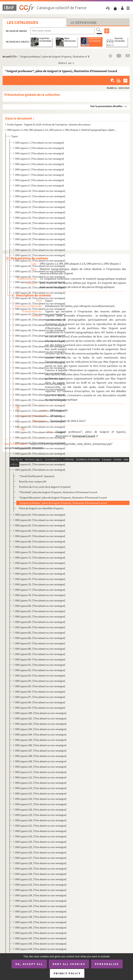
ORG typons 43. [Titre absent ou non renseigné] (40, 368)
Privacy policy (67, 973)
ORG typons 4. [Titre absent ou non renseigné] (40, 159)
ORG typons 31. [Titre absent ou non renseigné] (40, 303)
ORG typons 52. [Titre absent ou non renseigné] (40, 416)
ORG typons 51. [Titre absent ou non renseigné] (40, 411)
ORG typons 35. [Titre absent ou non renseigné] (40, 325)
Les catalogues (23, 22)
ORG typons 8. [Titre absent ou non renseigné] (40, 180)
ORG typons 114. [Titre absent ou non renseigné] (41, 788)
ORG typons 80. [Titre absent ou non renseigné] (40, 606)
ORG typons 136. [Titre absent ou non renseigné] (41, 906)
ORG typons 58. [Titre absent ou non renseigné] (40, 448)
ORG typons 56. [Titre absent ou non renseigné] (40, 438)
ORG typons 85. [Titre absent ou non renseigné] (40, 633)
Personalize (107, 964)
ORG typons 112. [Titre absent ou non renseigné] (41, 777)
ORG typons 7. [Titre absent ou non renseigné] (40, 175)
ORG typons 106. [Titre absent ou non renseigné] (41, 745)
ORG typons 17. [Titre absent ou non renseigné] (40, 228)
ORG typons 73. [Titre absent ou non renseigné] (40, 568)
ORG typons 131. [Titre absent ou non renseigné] (41, 879)
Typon (14, 136)
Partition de (45, 487)
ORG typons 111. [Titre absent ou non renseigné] (41, 772)
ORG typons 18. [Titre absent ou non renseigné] (40, 234)
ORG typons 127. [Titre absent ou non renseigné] (41, 858)
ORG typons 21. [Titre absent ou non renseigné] (40, 250)
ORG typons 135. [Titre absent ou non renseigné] (41, 901)
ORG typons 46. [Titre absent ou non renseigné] (40, 384)
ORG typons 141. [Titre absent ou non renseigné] (41, 933)
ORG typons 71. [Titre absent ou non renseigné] (40, 558)
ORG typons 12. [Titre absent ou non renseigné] (40, 202)
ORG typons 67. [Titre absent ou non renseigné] (40, 536)
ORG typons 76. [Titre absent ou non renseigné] (40, 584)
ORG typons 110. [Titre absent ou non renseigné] (41, 767)
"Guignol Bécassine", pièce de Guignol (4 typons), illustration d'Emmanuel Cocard (63, 498)
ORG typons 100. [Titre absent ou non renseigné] (41, 713)
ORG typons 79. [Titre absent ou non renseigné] (40, 600)
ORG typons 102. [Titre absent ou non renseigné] (41, 724)
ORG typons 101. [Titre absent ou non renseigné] (41, 718)
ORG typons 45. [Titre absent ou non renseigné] (40, 379)
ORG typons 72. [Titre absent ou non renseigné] (40, 563)
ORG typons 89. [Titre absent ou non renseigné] (40, 654)
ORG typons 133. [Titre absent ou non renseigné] (41, 890)
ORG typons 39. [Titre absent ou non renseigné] (40, 346)
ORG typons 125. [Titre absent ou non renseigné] (41, 847)
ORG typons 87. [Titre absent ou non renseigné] (40, 643)
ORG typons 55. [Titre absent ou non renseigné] (40, 432)
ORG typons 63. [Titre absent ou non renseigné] (40, 515)
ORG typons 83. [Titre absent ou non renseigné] (40, 622)
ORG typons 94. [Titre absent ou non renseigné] (40, 681)
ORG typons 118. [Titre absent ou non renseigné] (41, 810)
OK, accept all (29, 964)
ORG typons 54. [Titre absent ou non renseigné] (40, 427)
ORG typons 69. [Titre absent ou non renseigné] (40, 547)
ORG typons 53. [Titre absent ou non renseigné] (40, 421)
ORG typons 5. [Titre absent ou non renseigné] (40, 164)
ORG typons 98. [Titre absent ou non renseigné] (40, 702)
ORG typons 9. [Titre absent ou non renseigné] (40, 186)
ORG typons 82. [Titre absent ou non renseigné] (40, 617)
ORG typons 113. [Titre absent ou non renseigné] (41, 783)
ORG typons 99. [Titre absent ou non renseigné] (40, 708)
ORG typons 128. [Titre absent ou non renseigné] (41, 863)
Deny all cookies (69, 964)
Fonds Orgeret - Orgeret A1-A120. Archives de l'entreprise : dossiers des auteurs (49, 124)
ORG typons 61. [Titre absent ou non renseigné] (40, 464)
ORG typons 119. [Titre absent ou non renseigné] (41, 815)
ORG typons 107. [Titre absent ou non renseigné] (41, 751)
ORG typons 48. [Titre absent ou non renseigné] (40, 395)
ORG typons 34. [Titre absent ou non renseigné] (40, 320)
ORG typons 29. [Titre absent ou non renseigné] (40, 293)
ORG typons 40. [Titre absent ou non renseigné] (40, 352)
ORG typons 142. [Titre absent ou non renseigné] (41, 938)
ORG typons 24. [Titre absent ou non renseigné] (40, 266)
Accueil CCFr (10, 56)
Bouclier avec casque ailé (33, 481)
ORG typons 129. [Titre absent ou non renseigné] (41, 869)
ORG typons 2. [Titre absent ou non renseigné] (40, 148)
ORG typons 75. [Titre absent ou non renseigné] (40, 579)
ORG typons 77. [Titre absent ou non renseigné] (40, 590)
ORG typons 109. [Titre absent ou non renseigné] (41, 761)
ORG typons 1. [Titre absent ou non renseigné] (40, 143)
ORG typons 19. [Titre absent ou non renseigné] (40, 239)
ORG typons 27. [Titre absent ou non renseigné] (40, 282)
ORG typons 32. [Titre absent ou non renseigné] (40, 309)
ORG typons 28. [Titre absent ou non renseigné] (40, 287)
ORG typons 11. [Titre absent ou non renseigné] (40, 196)
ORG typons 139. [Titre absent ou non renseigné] (41, 922)
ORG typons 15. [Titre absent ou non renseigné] (40, 218)
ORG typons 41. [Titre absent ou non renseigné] (40, 357)
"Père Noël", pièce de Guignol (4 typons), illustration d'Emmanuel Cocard (58, 492)
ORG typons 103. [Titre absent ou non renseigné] (41, 729)
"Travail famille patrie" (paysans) (37, 476)
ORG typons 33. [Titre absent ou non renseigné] (40, 314)
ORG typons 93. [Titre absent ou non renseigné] (40, 676)
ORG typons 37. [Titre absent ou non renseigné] (40, 336)
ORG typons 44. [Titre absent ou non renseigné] (40, 373)
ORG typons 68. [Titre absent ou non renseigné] (40, 541)
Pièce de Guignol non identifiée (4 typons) (41, 508)
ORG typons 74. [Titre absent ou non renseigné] (40, 574)
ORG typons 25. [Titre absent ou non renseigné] (40, 271)
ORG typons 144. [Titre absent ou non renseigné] (41, 949)
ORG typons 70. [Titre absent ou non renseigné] (40, 552)
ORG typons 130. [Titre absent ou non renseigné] (41, 874)
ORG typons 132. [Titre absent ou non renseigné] (41, 885)
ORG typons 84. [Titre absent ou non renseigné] (40, 627)
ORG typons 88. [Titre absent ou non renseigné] (40, 649)
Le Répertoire (84, 22)
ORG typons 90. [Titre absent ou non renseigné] (40, 659)
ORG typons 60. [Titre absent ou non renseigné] (40, 459)
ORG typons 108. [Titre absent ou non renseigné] (41, 756)
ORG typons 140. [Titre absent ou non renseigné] (41, 928)
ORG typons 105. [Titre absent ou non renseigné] (41, 740)
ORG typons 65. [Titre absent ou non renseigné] (40, 525)
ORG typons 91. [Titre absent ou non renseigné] (40, 665)
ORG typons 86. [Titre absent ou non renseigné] (40, 638)
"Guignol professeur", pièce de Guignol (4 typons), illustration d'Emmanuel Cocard (63, 503)
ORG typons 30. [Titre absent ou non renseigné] (40, 298)
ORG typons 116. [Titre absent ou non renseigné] (41, 799)
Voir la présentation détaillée (107, 106)
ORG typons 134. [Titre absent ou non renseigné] (41, 895)
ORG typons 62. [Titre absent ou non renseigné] (40, 470)
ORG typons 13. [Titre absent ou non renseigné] (40, 207)
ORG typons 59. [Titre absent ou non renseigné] (40, 454)
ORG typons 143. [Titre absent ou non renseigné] (41, 944)
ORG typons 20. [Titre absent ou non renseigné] (40, 244)
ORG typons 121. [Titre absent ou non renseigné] (41, 826)
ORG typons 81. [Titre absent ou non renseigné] (40, 611)
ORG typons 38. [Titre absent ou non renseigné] (40, 341)
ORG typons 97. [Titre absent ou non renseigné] (40, 697)
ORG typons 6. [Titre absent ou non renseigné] (40, 169)
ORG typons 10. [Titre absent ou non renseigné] (40, 191)
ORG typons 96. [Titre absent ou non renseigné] (40, 692)
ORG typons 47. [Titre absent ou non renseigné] (40, 389)
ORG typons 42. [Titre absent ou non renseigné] (40, 362)
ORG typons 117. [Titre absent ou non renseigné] (41, 804)
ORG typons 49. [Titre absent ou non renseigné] (40, 400)
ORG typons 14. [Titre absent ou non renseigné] (40, 212)
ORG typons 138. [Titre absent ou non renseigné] (41, 917)
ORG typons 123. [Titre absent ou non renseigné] (41, 836)
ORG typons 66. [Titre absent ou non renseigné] (40, 531)
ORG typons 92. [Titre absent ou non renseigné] (40, 670)
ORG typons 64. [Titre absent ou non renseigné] (40, 520)
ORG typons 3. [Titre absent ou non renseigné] (40, 153)
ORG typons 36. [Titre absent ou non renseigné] (40, 330)
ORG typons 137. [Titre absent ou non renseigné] (41, 911)
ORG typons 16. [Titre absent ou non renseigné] (40, 223)
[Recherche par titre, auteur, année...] (62, 31)
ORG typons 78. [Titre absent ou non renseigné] (40, 595)
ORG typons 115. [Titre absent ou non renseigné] (41, 793)
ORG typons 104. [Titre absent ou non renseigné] (41, 734)
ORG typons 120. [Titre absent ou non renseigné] (41, 820)
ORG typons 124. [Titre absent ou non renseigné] (41, 842)
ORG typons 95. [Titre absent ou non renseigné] (40, 686)
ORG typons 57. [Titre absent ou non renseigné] (40, 443)
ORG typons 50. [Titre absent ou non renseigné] (40, 405)
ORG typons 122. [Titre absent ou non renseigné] (41, 831)
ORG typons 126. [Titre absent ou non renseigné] (41, 852)
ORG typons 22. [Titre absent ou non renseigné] (40, 255)
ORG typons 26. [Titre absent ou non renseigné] (40, 277)
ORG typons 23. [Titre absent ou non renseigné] (40, 261)
